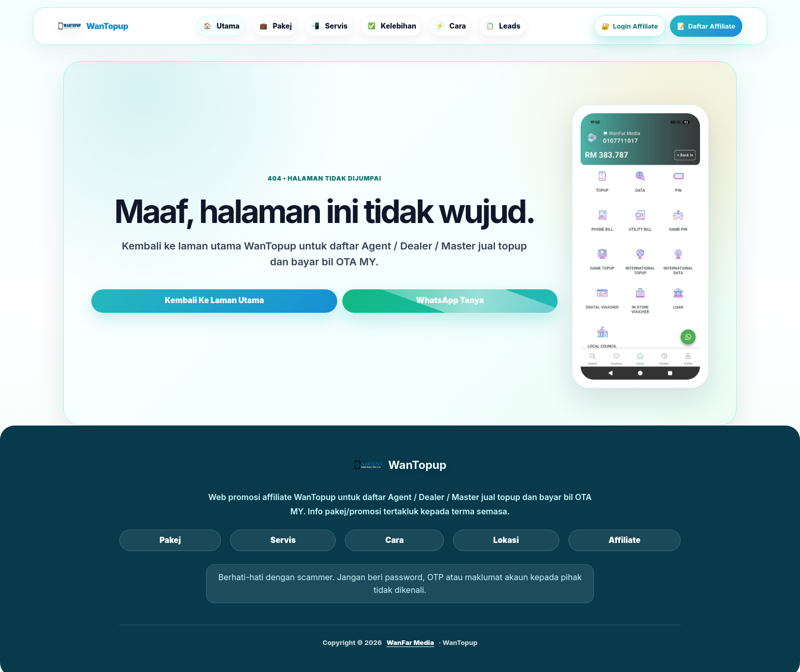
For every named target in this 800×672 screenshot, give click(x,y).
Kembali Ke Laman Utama (276, 301)
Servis (345, 540)
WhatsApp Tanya (389, 301)
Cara (394, 540)
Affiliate (500, 540)
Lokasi (444, 540)
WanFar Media (410, 640)
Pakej (294, 540)
